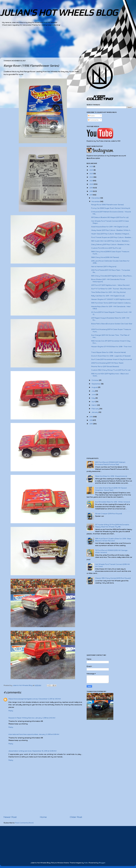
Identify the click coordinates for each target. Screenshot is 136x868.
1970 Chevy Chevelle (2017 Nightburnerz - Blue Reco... (112, 276)
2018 (91, 191)
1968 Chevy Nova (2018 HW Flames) (105, 257)
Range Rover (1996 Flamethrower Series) (107, 205)
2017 (91, 195)
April (94, 402)
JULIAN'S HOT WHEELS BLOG (59, 12)
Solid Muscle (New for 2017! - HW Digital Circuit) (110, 227)
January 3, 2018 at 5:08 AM (49, 734)
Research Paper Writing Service (21, 718)
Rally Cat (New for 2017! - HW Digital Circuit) (108, 296)
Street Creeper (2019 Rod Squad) (108, 514)
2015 (91, 420)
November (96, 201)
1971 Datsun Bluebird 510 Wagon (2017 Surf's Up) (110, 217)
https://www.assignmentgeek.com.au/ (23, 699)
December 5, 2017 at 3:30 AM (50, 699)
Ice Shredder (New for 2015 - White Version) (113, 502)
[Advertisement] (62, 43)
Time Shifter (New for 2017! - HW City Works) (108, 292)
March (94, 405)
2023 (92, 174)
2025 (91, 166)
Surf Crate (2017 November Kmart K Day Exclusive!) (111, 359)
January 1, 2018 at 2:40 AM (45, 718)
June (94, 394)
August (95, 387)
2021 (91, 181)
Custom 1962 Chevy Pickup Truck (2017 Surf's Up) (111, 370)
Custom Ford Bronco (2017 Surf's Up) (106, 248)
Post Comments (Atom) (24, 823)
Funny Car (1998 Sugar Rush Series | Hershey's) (111, 208)
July (93, 391)
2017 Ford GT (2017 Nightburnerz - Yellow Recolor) (110, 285)
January (95, 412)
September (96, 384)
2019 (91, 188)
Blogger (102, 863)
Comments (93, 120)
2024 (92, 170)
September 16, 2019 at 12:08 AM (44, 751)
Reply (11, 711)
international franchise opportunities (23, 734)
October (95, 380)
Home (43, 817)
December (96, 198)
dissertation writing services (20, 751)
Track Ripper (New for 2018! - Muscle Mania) (108, 352)
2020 (92, 184)
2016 (91, 417)
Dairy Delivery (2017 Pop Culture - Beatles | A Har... (111, 244)
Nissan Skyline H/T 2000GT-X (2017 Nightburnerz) (111, 299)
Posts (91, 116)
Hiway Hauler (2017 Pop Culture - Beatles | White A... (111, 230)
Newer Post (10, 817)
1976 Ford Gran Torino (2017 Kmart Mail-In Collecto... (111, 303)
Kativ (86, 863)
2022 (92, 177)
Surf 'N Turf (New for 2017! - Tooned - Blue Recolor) (111, 289)
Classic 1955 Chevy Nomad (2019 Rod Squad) (113, 578)
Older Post (76, 817)
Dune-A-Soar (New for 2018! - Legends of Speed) (111, 356)
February (96, 409)
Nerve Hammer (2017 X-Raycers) (104, 267)
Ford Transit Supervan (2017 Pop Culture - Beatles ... (112, 237)
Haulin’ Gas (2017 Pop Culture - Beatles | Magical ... (111, 234)
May (94, 398)
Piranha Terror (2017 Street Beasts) (105, 366)
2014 (91, 424)
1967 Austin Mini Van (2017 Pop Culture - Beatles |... (110, 241)
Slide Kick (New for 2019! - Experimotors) (111, 476)
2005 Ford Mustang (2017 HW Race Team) (107, 363)
